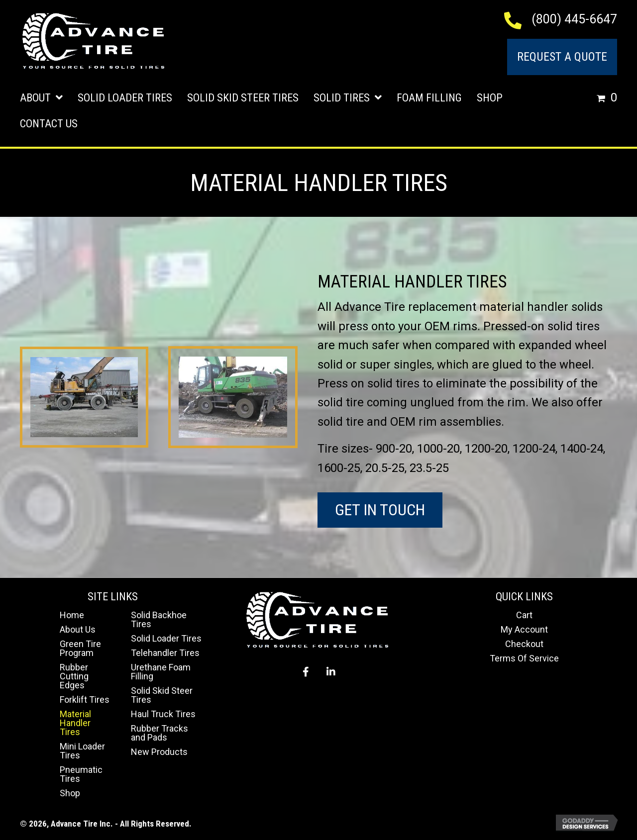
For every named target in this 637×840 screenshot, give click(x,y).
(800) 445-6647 (574, 19)
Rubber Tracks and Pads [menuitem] (159, 733)
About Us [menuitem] (78, 629)
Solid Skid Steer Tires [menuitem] (162, 695)
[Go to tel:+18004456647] (518, 19)
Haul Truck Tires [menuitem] (163, 714)
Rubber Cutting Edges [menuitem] (74, 676)
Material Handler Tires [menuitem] (75, 723)
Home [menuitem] (72, 615)
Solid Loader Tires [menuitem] (166, 638)
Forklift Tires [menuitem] (85, 700)
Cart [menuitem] (524, 615)
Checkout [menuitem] (524, 644)
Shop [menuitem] (70, 793)
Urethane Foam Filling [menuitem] (161, 672)
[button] (306, 672)
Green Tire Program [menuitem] (80, 648)
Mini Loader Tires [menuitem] (82, 751)
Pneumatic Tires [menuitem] (81, 774)
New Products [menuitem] (159, 752)
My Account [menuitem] (524, 629)
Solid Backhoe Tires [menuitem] (159, 619)
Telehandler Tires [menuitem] (165, 653)
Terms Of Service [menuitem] (524, 658)
